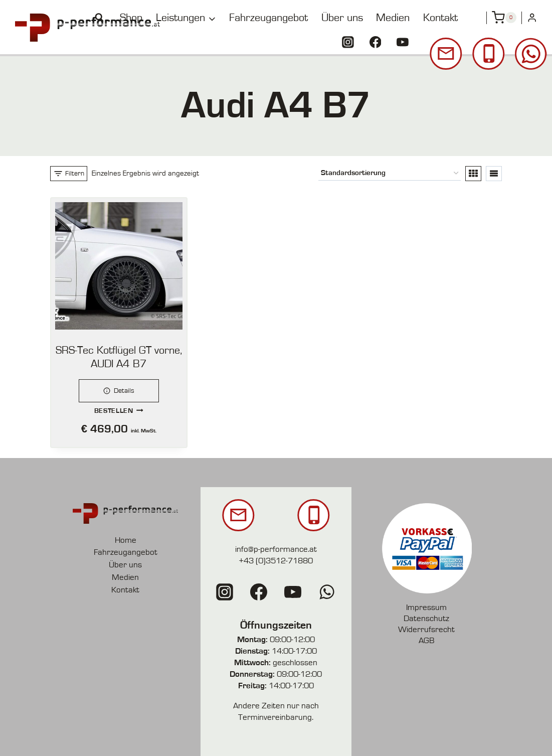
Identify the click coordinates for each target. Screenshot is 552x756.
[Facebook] (376, 42)
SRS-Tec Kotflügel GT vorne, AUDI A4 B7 (119, 357)
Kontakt (440, 18)
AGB (427, 640)
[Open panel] (69, 174)
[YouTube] (403, 42)
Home (126, 540)
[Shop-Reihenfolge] (390, 173)
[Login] (532, 18)
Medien (393, 18)
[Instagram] (348, 42)
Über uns (342, 18)
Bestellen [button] (119, 410)
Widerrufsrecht (426, 629)
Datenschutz (426, 618)
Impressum (426, 607)
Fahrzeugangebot (268, 18)
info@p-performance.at (276, 549)
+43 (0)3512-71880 (276, 561)
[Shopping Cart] (504, 18)
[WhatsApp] (327, 592)
